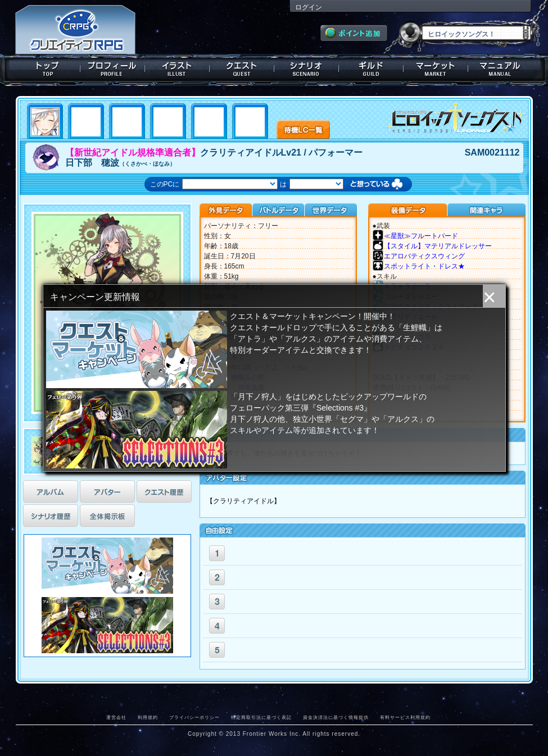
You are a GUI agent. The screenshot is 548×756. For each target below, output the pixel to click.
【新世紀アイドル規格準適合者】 (133, 152)
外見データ (226, 210)
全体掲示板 (107, 516)
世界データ (330, 210)
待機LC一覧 (303, 129)
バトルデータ (278, 210)
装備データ (407, 210)
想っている (388, 185)
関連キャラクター (486, 210)
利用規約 (148, 717)
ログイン (309, 7)
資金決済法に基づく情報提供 (336, 717)
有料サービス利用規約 (405, 717)
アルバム (51, 491)
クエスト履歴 (164, 491)
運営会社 (116, 717)
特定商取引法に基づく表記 (261, 717)
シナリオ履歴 (51, 516)
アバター (107, 491)
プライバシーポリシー (194, 717)
